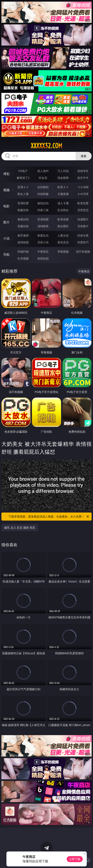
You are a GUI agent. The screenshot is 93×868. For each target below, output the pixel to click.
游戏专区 (83, 171)
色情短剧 (43, 258)
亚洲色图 (43, 219)
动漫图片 (83, 219)
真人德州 (43, 171)
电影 (6, 206)
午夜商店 (43, 252)
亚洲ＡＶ (23, 187)
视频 (6, 190)
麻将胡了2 (23, 178)
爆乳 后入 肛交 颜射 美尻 (20, 528)
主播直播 (63, 194)
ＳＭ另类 (83, 194)
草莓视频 (63, 252)
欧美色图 (63, 219)
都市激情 (23, 235)
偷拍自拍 (43, 203)
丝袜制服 (43, 194)
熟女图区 (63, 226)
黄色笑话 (63, 242)
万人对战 (63, 171)
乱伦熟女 (63, 210)
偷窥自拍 (23, 219)
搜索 (84, 156)
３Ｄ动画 (83, 187)
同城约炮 (23, 252)
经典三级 (43, 210)
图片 (6, 222)
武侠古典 (83, 235)
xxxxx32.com (46, 146)
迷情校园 (23, 242)
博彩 (6, 174)
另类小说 (43, 242)
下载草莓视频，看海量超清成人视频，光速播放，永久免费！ (49, 517)
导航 (6, 254)
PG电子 (23, 171)
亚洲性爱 (23, 203)
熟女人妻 (23, 194)
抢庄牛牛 (83, 178)
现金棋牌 (63, 178)
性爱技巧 (83, 242)
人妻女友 (63, 235)
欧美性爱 (83, 203)
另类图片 (83, 226)
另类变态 (83, 210)
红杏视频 (23, 258)
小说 (6, 238)
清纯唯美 (43, 226)
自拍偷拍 (43, 187)
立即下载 (75, 859)
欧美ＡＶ (63, 187)
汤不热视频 (83, 252)
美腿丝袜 (23, 226)
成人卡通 (63, 203)
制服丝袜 (23, 210)
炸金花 (43, 178)
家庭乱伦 (43, 235)
